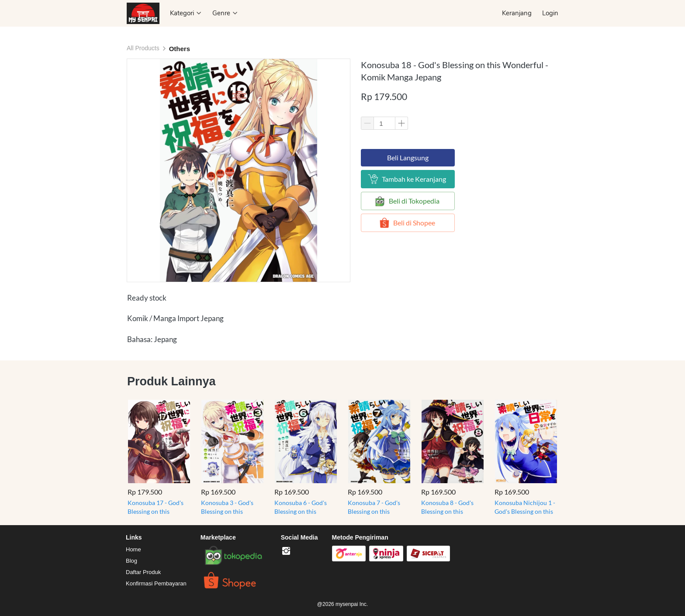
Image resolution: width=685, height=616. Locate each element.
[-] (286, 551)
